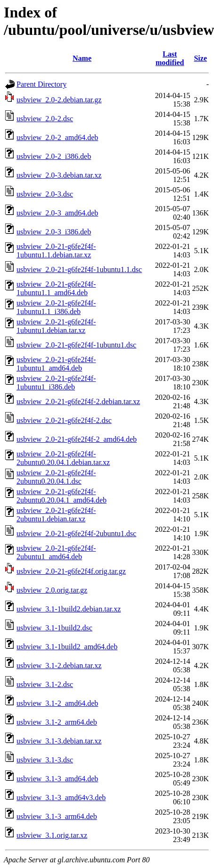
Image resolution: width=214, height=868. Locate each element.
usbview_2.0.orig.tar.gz (52, 590)
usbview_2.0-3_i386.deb (54, 232)
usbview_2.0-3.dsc (45, 194)
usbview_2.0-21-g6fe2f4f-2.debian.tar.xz (78, 401)
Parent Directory (41, 84)
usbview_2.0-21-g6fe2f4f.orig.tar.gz (71, 571)
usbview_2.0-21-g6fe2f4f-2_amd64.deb (77, 439)
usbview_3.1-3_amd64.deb (57, 779)
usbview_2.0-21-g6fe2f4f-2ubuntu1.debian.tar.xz (56, 515)
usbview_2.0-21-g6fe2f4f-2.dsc (64, 420)
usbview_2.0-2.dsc (45, 119)
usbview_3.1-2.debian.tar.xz (59, 665)
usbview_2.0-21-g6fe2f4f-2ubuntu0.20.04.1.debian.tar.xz (63, 458)
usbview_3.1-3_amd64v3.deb (61, 798)
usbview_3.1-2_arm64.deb (57, 722)
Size (200, 58)
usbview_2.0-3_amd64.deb (57, 213)
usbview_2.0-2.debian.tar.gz (59, 100)
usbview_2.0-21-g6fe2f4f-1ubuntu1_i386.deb (56, 383)
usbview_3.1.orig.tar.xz (52, 835)
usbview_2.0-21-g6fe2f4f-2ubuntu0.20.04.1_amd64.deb (62, 496)
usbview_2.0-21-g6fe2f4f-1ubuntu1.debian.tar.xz (56, 326)
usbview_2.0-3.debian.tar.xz (59, 175)
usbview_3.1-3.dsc (45, 760)
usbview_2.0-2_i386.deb (54, 156)
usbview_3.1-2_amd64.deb (57, 703)
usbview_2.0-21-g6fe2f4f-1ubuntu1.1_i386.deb (56, 307)
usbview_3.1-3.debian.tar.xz (59, 741)
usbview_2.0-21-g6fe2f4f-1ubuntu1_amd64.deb (56, 364)
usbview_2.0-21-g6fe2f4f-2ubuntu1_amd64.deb (56, 552)
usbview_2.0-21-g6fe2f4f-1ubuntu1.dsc (76, 345)
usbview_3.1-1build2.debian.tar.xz (69, 609)
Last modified (170, 58)
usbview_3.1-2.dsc (45, 684)
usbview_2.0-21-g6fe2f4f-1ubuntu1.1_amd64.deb (56, 288)
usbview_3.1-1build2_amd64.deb (67, 647)
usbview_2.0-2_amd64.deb (57, 137)
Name (82, 58)
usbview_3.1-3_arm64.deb (57, 816)
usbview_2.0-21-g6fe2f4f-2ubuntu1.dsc (76, 533)
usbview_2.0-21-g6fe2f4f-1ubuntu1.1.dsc (79, 269)
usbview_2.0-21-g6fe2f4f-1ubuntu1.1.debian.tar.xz (56, 251)
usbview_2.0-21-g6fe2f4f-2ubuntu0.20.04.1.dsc (56, 477)
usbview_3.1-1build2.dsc (54, 628)
